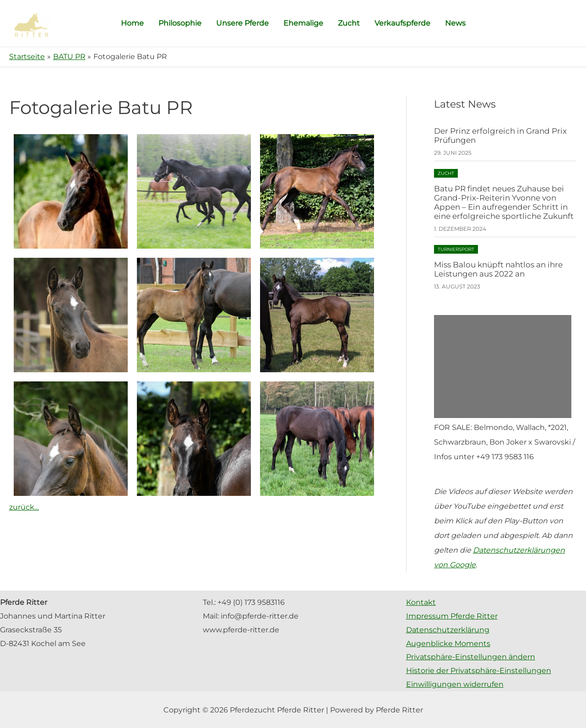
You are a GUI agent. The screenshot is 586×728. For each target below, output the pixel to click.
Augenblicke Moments (448, 644)
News (455, 23)
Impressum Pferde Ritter (452, 616)
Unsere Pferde (242, 23)
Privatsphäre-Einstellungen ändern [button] (471, 657)
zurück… (24, 507)
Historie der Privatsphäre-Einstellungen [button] (479, 671)
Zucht (349, 23)
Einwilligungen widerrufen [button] (455, 684)
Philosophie (180, 23)
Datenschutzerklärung (448, 630)
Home (132, 23)
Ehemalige (303, 23)
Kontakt (421, 602)
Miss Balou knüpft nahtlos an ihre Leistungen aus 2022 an (498, 269)
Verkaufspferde (402, 23)
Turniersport (456, 249)
